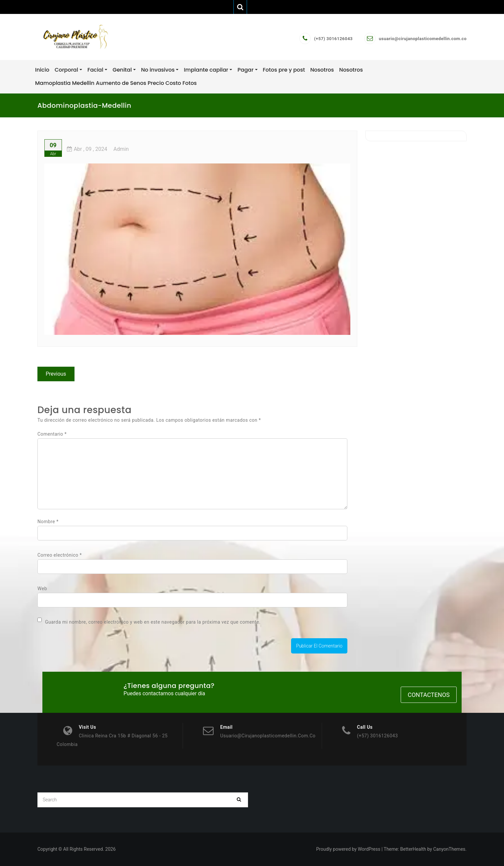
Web (42, 588)
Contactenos (429, 695)
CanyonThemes (449, 849)
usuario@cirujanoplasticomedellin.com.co (423, 39)
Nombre (48, 522)
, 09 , (87, 149)
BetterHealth (413, 849)
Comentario (52, 434)
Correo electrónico (60, 555)
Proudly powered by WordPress (348, 849)
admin (121, 149)
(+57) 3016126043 (333, 39)
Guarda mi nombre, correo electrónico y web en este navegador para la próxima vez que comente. (153, 622)
